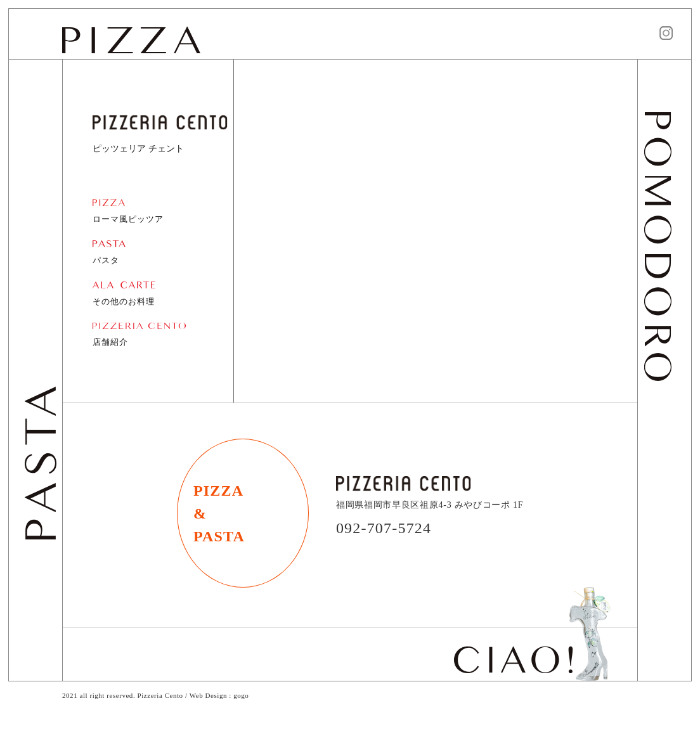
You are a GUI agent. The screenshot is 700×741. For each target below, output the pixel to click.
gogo (241, 695)
